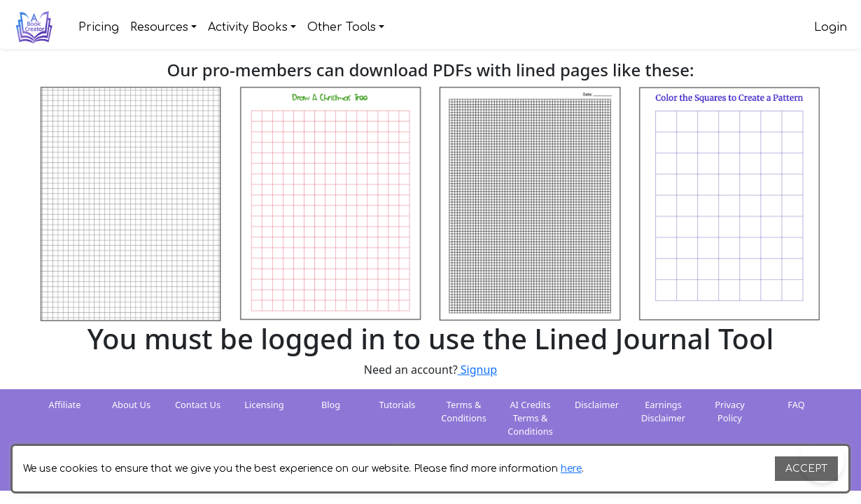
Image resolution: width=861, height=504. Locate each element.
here (571, 469)
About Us (131, 405)
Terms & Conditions (464, 411)
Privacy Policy (730, 411)
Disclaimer (597, 405)
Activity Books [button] (248, 27)
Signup (478, 370)
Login (831, 27)
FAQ (796, 405)
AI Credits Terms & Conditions (530, 418)
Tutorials (398, 405)
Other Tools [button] (342, 27)
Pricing (99, 27)
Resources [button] (159, 27)
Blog (331, 405)
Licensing (264, 405)
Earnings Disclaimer (663, 411)
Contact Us (198, 405)
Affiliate (65, 405)
